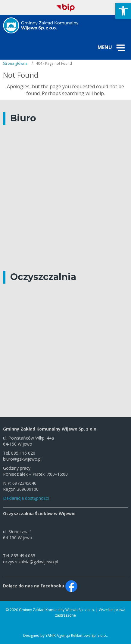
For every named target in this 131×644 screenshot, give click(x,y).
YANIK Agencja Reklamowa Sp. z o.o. (76, 635)
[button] (123, 11)
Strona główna (15, 63)
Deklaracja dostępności (26, 498)
